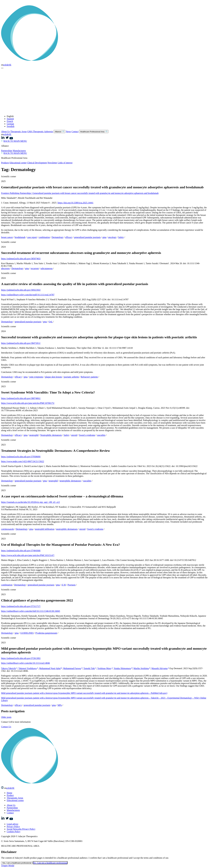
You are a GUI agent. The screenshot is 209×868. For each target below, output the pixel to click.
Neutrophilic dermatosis (51, 435)
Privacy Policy (13, 827)
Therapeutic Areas (19, 132)
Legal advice (12, 824)
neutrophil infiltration (45, 529)
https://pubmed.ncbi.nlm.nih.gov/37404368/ (21, 551)
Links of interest (65, 163)
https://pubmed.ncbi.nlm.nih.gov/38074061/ (21, 398)
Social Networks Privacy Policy (21, 829)
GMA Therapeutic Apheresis (40, 132)
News (68, 132)
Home (9, 793)
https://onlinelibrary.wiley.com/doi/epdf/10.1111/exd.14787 (28, 295)
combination (44, 237)
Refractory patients (89, 377)
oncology (112, 237)
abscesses (5, 268)
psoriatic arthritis (71, 377)
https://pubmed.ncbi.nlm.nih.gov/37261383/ (21, 658)
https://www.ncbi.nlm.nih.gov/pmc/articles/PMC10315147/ (28, 555)
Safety (121, 237)
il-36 (64, 585)
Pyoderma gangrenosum (46, 633)
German (10, 124)
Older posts (6, 717)
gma (104, 237)
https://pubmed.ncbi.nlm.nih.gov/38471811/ (21, 343)
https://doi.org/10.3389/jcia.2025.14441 (76, 203)
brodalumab (20, 237)
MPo (60, 705)
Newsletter (52, 163)
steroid (74, 435)
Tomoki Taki (89, 668)
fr (6, 65)
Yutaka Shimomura (122, 668)
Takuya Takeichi (8, 668)
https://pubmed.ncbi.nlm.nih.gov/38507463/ (21, 259)
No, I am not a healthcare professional (50, 863)
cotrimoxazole (8, 529)
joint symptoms (36, 377)
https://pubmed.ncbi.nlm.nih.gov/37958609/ (21, 457)
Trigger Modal (8, 866)
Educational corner (18, 163)
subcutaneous (47, 268)
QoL (51, 322)
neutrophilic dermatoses (70, 481)
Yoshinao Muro (104, 668)
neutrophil (34, 435)
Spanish (10, 119)
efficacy (69, 237)
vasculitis (101, 435)
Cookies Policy (14, 832)
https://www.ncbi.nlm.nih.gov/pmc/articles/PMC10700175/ (28, 403)
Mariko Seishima (141, 668)
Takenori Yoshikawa (27, 668)
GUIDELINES (27, 633)
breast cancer (7, 237)
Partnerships (7, 151)
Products (5, 163)
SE (10, 65)
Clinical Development (37, 163)
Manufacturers (19, 151)
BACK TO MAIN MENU (14, 141)
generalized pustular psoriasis (87, 237)
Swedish (11, 126)
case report (32, 237)
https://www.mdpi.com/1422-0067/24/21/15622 (23, 461)
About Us (5, 132)
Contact (75, 132)
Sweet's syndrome (87, 435)
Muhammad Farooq (72, 668)
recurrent (35, 268)
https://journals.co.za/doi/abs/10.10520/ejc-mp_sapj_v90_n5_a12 (30, 502)
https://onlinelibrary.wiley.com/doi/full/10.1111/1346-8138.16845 (31, 611)
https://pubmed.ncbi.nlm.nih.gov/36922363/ (21, 290)
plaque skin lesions (53, 377)
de (8, 65)
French (10, 121)
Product (10, 795)
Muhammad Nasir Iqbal (50, 668)
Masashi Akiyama (159, 668)
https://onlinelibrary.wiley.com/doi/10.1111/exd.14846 (25, 663)
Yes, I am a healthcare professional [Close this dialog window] (17, 863)
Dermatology (58, 237)
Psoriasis (72, 585)
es (4, 65)
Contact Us (6, 727)
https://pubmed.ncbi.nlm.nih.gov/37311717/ (21, 606)
